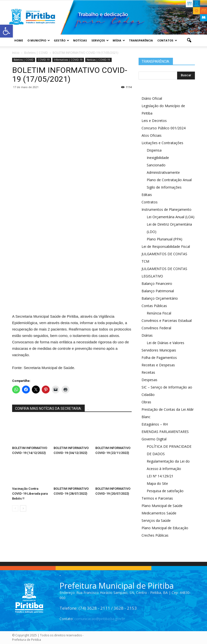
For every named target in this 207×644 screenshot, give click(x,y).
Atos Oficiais (152, 135)
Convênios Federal (156, 328)
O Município (39, 40)
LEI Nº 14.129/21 (160, 476)
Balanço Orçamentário (160, 298)
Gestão (62, 40)
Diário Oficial (152, 98)
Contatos (167, 40)
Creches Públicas (155, 535)
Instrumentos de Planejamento (166, 209)
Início (16, 53)
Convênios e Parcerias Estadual (167, 321)
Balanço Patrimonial (158, 291)
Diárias (147, 335)
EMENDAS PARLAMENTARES (165, 432)
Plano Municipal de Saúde (162, 506)
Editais (147, 195)
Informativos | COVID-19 (68, 60)
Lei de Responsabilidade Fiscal (166, 246)
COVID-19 (44, 60)
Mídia (119, 40)
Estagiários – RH (155, 424)
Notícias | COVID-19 (98, 60)
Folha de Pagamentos (159, 358)
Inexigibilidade (158, 158)
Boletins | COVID (24, 60)
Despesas (149, 380)
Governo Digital (154, 439)
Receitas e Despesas (158, 365)
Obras (146, 402)
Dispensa (154, 150)
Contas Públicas (154, 306)
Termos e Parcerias (157, 498)
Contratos (150, 202)
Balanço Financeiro (157, 283)
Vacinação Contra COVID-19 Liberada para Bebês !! (30, 494)
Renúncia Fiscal (159, 313)
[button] (189, 40)
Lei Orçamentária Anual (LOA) (171, 217)
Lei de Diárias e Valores (166, 343)
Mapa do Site (157, 483)
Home (19, 40)
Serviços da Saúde (156, 520)
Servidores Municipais (159, 350)
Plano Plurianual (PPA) (165, 239)
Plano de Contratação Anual (169, 180)
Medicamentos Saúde (159, 513)
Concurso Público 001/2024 (164, 128)
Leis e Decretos (154, 121)
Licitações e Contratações (162, 143)
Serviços (100, 40)
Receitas (148, 372)
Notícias (80, 40)
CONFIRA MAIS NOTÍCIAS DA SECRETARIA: (48, 409)
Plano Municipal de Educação (165, 528)
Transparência (141, 40)
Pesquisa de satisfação (165, 491)
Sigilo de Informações (164, 187)
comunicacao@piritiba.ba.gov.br (100, 619)
